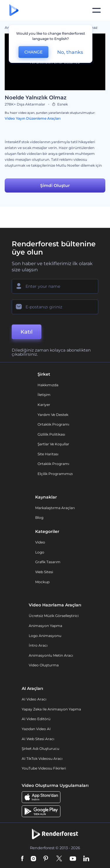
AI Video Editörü (36, 719)
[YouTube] (73, 859)
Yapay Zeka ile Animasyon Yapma (51, 709)
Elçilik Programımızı (55, 474)
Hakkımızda (48, 385)
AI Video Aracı (34, 699)
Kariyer (44, 405)
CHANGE (33, 52)
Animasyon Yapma (45, 626)
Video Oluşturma (44, 665)
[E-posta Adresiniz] (55, 307)
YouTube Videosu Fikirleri (44, 768)
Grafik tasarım (48, 562)
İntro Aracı (38, 645)
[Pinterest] (46, 859)
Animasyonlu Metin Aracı (51, 655)
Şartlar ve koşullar (53, 444)
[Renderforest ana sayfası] (14, 10)
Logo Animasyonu (45, 636)
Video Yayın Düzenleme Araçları (33, 118)
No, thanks (70, 52)
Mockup (42, 582)
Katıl (27, 332)
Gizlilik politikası (51, 434)
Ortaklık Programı (53, 424)
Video (40, 542)
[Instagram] (33, 859)
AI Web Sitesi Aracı (38, 739)
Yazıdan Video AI (36, 729)
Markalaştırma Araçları (55, 508)
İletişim (44, 395)
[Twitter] (59, 859)
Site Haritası (48, 454)
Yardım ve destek (53, 415)
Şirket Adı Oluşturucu (40, 749)
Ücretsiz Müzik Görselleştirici (54, 616)
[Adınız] (55, 286)
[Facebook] (22, 859)
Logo (40, 552)
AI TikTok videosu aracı (42, 759)
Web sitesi (44, 572)
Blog (39, 517)
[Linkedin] (86, 859)
